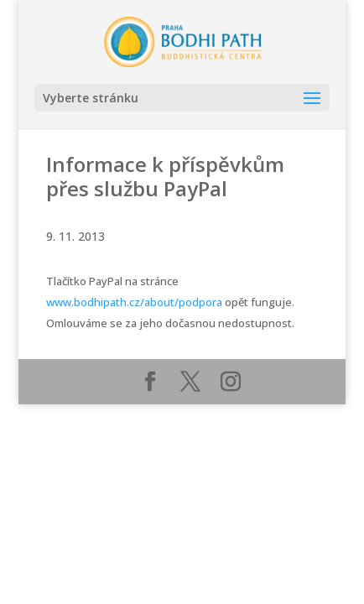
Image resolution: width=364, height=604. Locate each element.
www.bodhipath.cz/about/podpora (134, 302)
